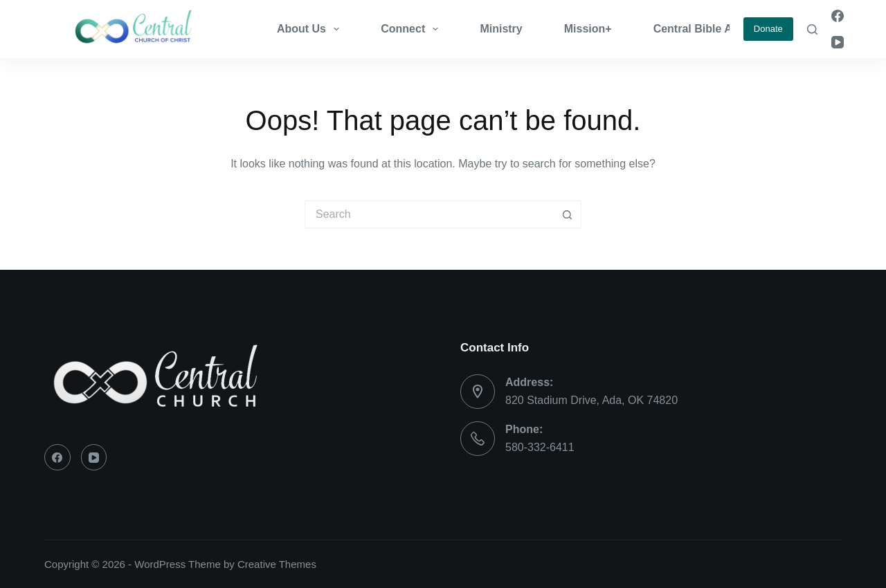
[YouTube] (838, 42)
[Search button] (568, 214)
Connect (412, 29)
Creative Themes (277, 564)
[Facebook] (838, 16)
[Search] (812, 29)
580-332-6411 (540, 447)
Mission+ (588, 29)
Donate (768, 29)
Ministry (501, 29)
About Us (311, 29)
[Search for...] (429, 214)
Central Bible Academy (714, 29)
